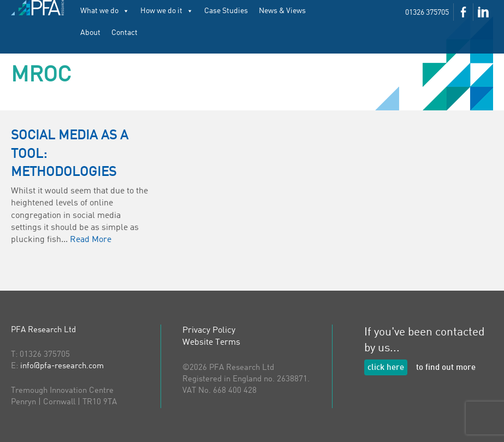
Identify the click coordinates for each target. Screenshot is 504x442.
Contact (124, 33)
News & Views (282, 11)
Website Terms (211, 343)
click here (386, 368)
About (90, 33)
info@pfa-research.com (62, 366)
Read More (91, 240)
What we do (105, 11)
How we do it (167, 11)
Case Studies (226, 11)
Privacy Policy (209, 331)
